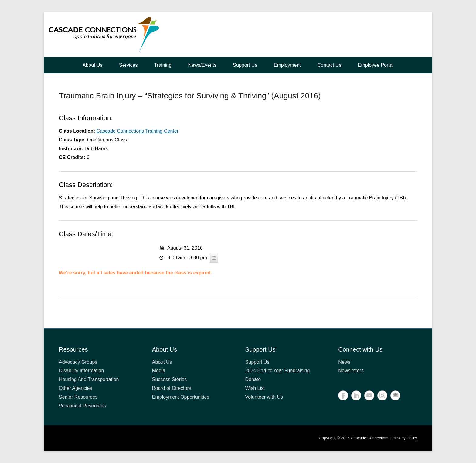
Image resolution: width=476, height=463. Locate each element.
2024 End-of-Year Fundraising (278, 371)
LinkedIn (356, 395)
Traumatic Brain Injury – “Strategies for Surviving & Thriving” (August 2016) (190, 96)
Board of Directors (172, 388)
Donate (253, 379)
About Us (93, 65)
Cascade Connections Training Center (138, 131)
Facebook (343, 395)
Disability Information (82, 371)
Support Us (245, 65)
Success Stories (170, 379)
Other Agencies (75, 388)
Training (163, 65)
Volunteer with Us (264, 397)
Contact (395, 395)
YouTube (369, 395)
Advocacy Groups (78, 362)
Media (159, 371)
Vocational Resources (82, 406)
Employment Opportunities (181, 397)
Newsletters (351, 371)
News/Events (202, 65)
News (344, 362)
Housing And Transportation (89, 379)
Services (128, 65)
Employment (287, 65)
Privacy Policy (405, 438)
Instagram (382, 395)
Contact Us (329, 65)
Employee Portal (376, 65)
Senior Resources (78, 397)
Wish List (255, 388)
